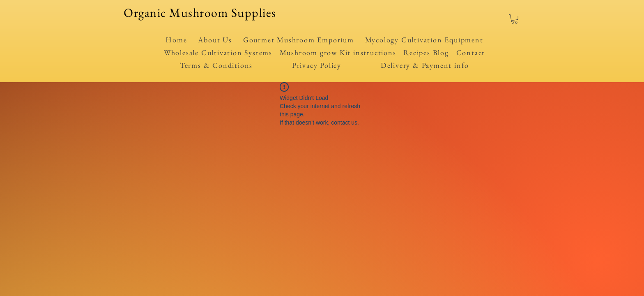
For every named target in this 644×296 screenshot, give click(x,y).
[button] (514, 19)
